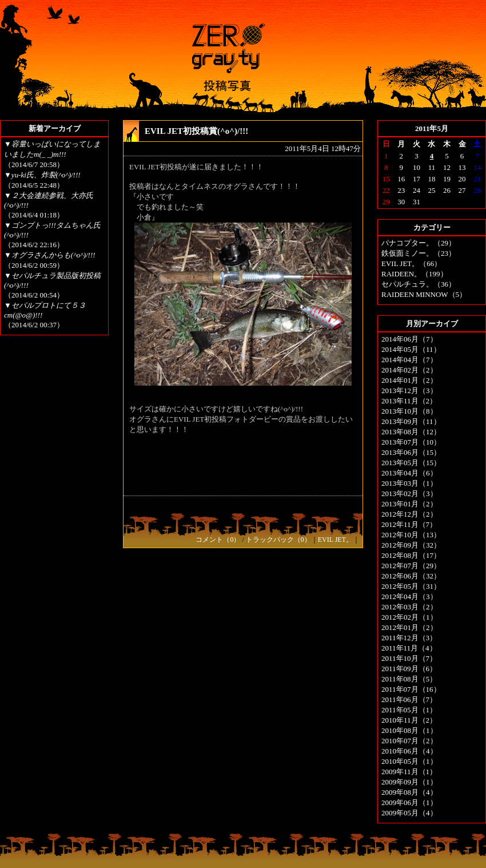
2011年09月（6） (409, 669)
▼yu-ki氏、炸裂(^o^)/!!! (42, 175)
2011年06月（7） (409, 699)
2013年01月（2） (409, 504)
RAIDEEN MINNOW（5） (424, 294)
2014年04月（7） (409, 360)
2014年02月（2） (409, 370)
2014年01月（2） (409, 380)
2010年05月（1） (409, 761)
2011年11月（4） (409, 648)
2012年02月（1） (409, 617)
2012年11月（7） (409, 524)
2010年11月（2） (409, 720)
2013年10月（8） (409, 411)
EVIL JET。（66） (411, 263)
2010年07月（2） (409, 741)
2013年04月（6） (409, 473)
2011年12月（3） (409, 638)
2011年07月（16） (411, 689)
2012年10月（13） (411, 535)
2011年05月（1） (409, 710)
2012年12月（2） (409, 514)
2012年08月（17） (411, 555)
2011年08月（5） (409, 679)
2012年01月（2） (409, 627)
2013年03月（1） (409, 483)
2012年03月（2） (409, 607)
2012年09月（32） (411, 545)
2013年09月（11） (411, 421)
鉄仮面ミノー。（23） (419, 253)
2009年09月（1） (409, 782)
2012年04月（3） (409, 596)
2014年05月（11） (411, 349)
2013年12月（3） (409, 391)
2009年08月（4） (409, 792)
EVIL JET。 (335, 540)
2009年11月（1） (409, 772)
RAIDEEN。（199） (415, 274)
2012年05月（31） (411, 586)
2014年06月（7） (409, 339)
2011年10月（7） (409, 658)
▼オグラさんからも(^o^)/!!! (50, 255)
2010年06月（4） (409, 751)
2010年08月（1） (409, 730)
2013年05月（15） (411, 463)
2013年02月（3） (409, 494)
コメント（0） (218, 540)
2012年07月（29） (411, 566)
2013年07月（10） (411, 442)
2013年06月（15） (411, 452)
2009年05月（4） (409, 813)
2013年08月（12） (411, 432)
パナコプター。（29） (419, 243)
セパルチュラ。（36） (419, 284)
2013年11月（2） (409, 401)
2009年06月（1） (409, 802)
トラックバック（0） (278, 540)
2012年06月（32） (411, 576)
